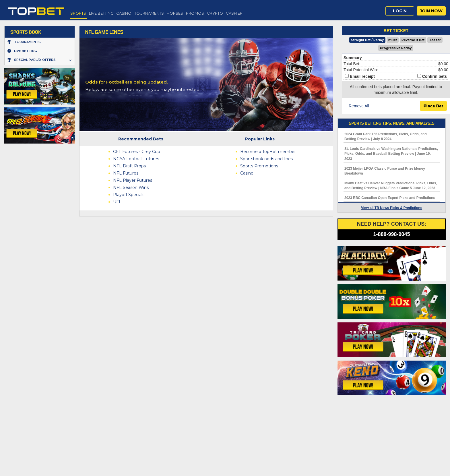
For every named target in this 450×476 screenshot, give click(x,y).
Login (400, 11)
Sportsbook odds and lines (266, 159)
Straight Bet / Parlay (367, 40)
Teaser (435, 40)
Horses (175, 13)
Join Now (431, 11)
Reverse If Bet (413, 40)
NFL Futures (126, 173)
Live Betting (101, 13)
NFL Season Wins (131, 187)
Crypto (215, 13)
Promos (195, 13)
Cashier (234, 13)
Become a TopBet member (268, 152)
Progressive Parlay (396, 48)
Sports (78, 13)
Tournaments (149, 13)
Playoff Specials (129, 195)
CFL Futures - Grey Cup (137, 152)
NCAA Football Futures (136, 159)
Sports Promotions (259, 166)
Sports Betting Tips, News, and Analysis (391, 123)
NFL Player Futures (133, 180)
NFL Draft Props (129, 166)
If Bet (393, 40)
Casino (124, 13)
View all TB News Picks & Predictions (392, 208)
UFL (117, 202)
